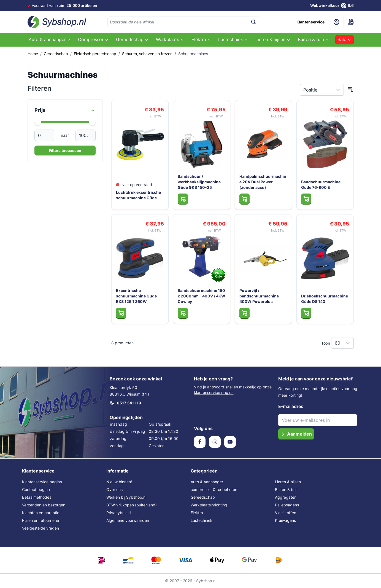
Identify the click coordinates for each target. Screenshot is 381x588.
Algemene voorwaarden (128, 520)
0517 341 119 (125, 403)
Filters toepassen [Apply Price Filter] (65, 150)
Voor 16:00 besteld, (71, 5)
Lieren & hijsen (288, 482)
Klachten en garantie (41, 513)
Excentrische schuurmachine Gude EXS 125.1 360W (136, 296)
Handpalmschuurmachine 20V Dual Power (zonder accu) (263, 182)
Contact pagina (36, 489)
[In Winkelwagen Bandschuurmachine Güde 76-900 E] (306, 199)
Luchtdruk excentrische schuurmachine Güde (138, 195)
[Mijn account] (336, 22)
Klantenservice (310, 22)
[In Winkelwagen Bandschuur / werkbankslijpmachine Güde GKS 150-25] (183, 199)
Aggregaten (286, 497)
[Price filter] (65, 110)
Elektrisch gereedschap (95, 54)
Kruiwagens (285, 520)
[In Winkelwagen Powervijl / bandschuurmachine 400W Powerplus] (244, 313)
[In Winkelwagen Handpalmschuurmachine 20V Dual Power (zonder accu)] (244, 199)
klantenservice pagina (214, 392)
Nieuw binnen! (119, 482)
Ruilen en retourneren (41, 520)
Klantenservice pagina (42, 482)
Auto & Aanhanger (207, 482)
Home (33, 54)
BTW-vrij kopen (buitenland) (132, 505)
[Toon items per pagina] (342, 343)
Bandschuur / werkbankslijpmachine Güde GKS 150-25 (199, 182)
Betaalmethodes (37, 497)
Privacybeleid (119, 513)
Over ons (114, 489)
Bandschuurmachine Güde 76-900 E (321, 185)
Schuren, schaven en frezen (147, 54)
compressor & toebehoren (214, 489)
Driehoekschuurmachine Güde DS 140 (325, 299)
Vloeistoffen (286, 513)
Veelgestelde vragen (40, 528)
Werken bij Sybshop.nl (126, 497)
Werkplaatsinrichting (209, 505)
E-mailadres (291, 406)
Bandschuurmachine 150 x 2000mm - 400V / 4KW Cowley (202, 296)
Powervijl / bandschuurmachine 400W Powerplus (259, 296)
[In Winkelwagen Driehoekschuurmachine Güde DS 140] (306, 313)
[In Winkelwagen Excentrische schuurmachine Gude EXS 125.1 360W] (121, 313)
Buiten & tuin (286, 489)
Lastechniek (202, 520)
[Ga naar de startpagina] (57, 22)
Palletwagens (287, 505)
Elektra (197, 513)
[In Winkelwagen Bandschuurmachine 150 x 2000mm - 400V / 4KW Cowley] (183, 313)
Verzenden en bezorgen (44, 505)
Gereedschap (56, 54)
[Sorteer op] (322, 90)
